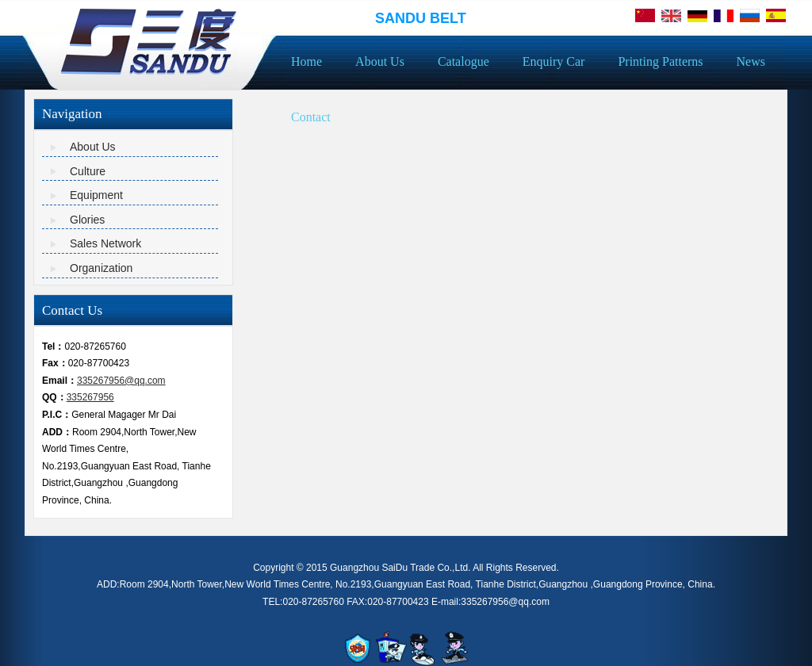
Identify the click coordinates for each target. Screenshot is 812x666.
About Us (93, 147)
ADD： (57, 432)
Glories (87, 220)
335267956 (90, 397)
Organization (101, 268)
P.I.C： (57, 415)
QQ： (54, 397)
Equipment (96, 195)
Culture (88, 171)
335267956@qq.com (121, 381)
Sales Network (105, 243)
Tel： (53, 346)
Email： (59, 381)
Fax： (55, 363)
